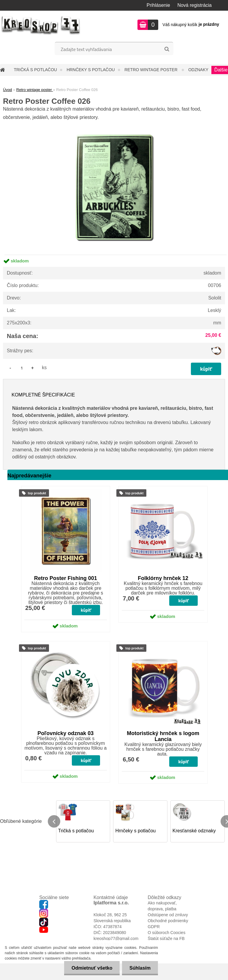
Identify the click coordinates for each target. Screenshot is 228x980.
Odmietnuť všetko (92, 968)
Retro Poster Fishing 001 (66, 578)
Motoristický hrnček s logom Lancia (163, 736)
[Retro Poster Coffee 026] (114, 124)
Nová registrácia (194, 5)
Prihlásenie (158, 5)
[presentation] (54, 821)
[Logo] (41, 26)
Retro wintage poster (152, 70)
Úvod (7, 90)
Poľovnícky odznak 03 (65, 733)
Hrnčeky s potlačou (91, 70)
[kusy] (22, 368)
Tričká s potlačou (35, 70)
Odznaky (198, 70)
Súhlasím (140, 968)
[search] (167, 49)
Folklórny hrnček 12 (163, 578)
